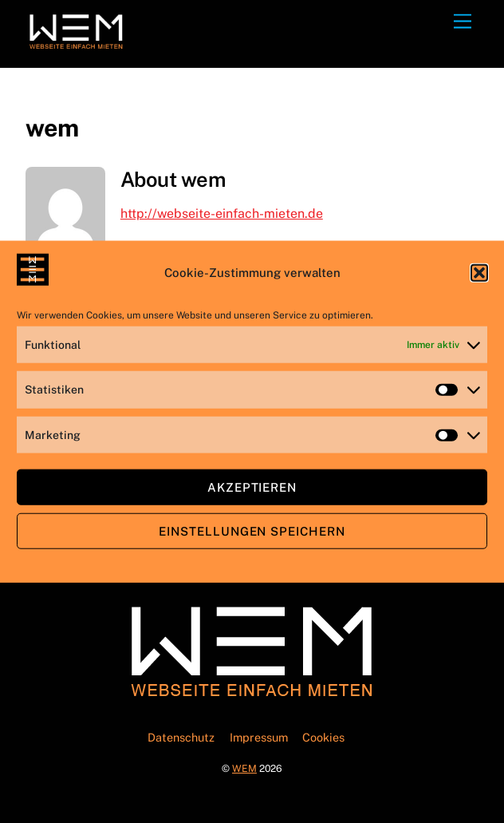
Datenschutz (181, 737)
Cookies (323, 737)
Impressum (259, 737)
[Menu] (463, 22)
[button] (479, 272)
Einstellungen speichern (252, 530)
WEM (244, 768)
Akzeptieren (252, 487)
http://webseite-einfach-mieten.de (222, 214)
